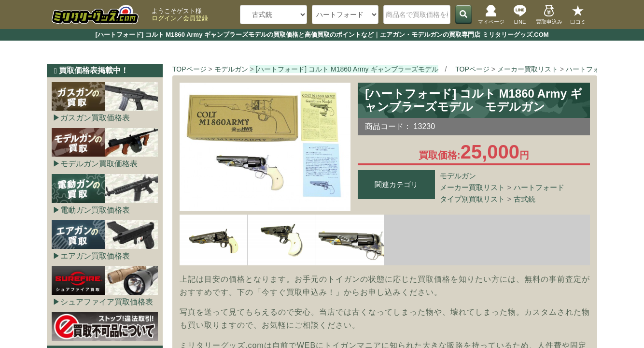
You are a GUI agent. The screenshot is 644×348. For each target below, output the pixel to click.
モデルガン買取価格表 (99, 164)
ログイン (164, 18)
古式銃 (525, 199)
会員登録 (196, 18)
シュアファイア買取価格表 (107, 302)
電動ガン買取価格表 (95, 210)
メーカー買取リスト (472, 187)
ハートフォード (539, 187)
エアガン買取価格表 (95, 256)
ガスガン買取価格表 (95, 118)
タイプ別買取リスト (472, 199)
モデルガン (458, 176)
